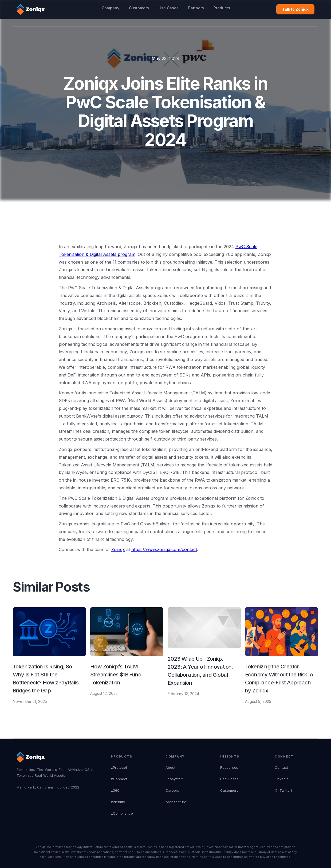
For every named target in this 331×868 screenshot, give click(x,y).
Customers (139, 8)
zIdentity (118, 802)
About (170, 767)
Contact (281, 767)
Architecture (176, 802)
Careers (172, 790)
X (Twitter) (283, 790)
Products (222, 8)
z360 (115, 790)
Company (111, 8)
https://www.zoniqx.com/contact (164, 549)
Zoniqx (118, 549)
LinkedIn (282, 779)
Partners (196, 8)
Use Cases (169, 8)
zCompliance (122, 813)
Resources (229, 767)
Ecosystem (175, 779)
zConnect (119, 779)
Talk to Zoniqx (295, 9)
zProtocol (119, 767)
